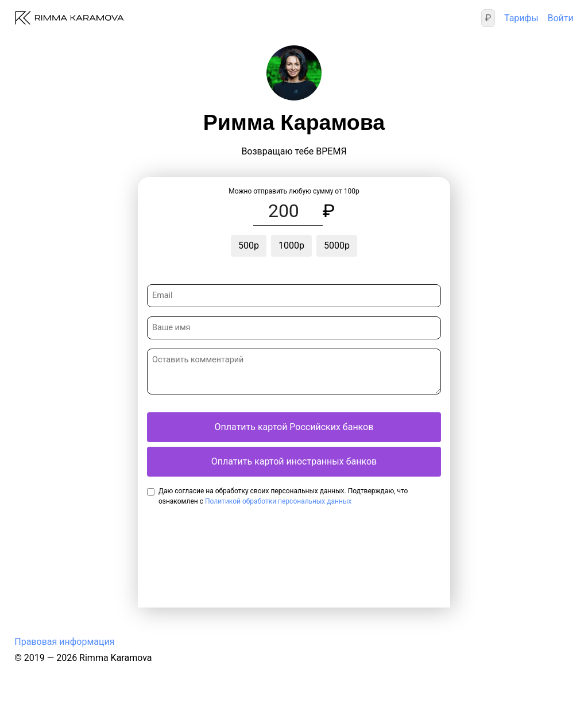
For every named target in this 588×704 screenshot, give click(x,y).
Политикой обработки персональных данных (278, 501)
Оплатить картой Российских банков (294, 427)
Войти (560, 18)
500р (249, 245)
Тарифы (521, 18)
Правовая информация (64, 642)
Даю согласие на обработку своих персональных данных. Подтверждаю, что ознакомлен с (283, 496)
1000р (291, 245)
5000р (337, 245)
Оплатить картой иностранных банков (294, 461)
